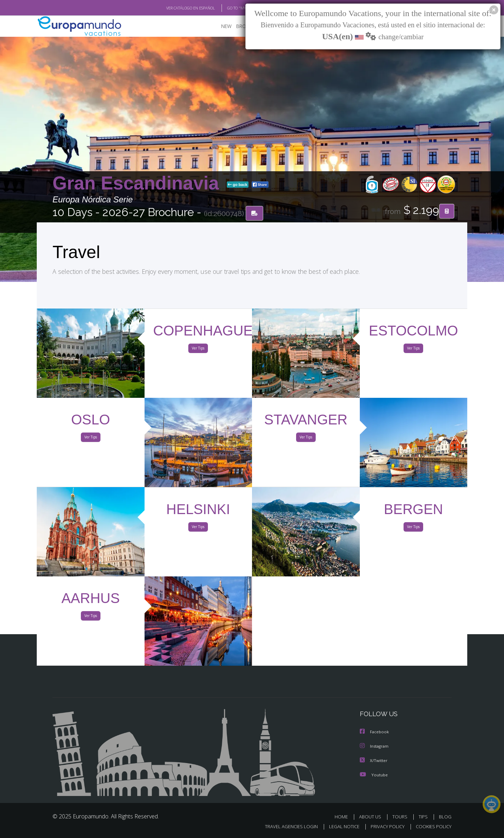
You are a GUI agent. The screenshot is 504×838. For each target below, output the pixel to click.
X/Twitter (374, 760)
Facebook (375, 732)
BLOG (445, 816)
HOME (344, 816)
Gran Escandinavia (138, 183)
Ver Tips (198, 349)
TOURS (401, 816)
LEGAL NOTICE (339, 826)
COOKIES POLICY (432, 826)
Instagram (375, 746)
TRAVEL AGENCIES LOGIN (285, 826)
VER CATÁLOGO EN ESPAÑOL (174, 8)
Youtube (374, 774)
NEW (219, 26)
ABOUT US (372, 816)
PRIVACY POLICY (384, 826)
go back (238, 185)
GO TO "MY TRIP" (230, 8)
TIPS (424, 816)
